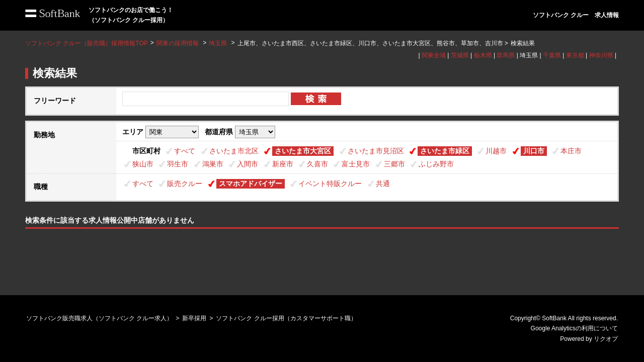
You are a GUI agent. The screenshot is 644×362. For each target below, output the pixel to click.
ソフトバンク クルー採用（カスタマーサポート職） (286, 318)
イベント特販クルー (330, 184)
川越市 (496, 151)
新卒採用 (194, 318)
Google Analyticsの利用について (574, 328)
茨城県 (460, 55)
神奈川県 (601, 55)
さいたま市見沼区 (376, 151)
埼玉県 (218, 43)
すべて (185, 151)
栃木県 (483, 55)
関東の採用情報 (178, 43)
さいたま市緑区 (445, 151)
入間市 (248, 164)
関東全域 (434, 55)
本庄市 (571, 151)
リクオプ (606, 339)
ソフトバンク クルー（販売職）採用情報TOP (87, 43)
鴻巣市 (213, 164)
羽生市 (178, 164)
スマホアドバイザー (251, 184)
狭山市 (143, 164)
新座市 (283, 164)
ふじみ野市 (436, 164)
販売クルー (185, 184)
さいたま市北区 (234, 151)
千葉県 (552, 55)
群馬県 (506, 55)
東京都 (575, 55)
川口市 (534, 151)
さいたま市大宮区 (303, 151)
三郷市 (394, 164)
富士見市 (356, 164)
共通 (383, 184)
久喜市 (317, 164)
